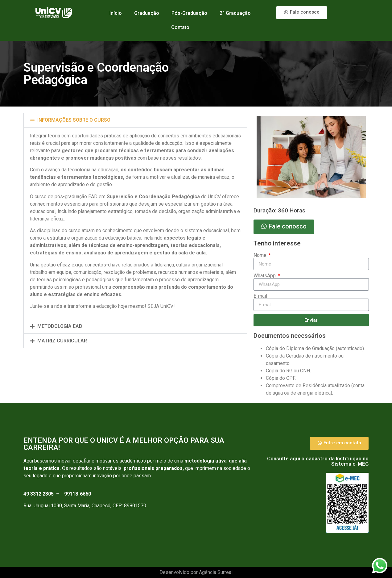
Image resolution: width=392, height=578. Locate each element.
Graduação (147, 13)
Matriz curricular (62, 341)
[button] (135, 120)
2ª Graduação (235, 13)
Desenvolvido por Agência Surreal (196, 572)
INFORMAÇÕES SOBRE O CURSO (74, 120)
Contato (180, 27)
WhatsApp (265, 276)
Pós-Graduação (189, 13)
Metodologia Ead (60, 326)
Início (116, 13)
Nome (261, 255)
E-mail (260, 296)
